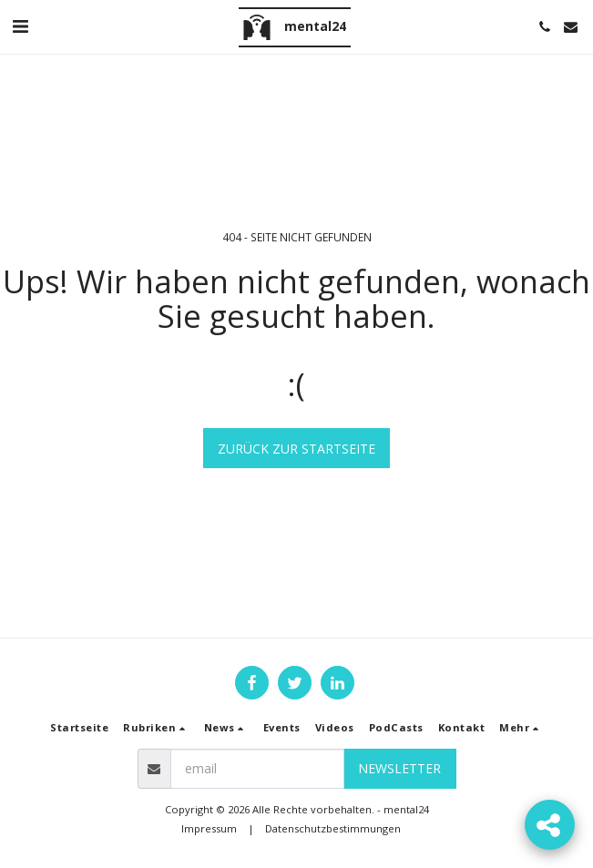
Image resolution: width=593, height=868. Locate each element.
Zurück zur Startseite (296, 449)
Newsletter (399, 768)
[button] (20, 26)
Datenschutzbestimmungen (333, 828)
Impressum (209, 828)
